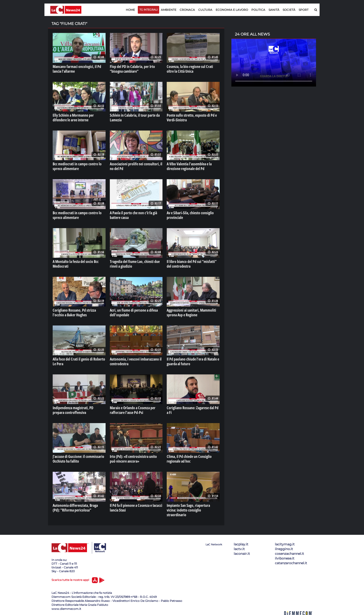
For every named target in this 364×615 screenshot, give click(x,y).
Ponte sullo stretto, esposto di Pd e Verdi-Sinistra (192, 118)
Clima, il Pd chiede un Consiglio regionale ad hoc (189, 459)
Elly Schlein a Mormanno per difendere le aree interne (73, 118)
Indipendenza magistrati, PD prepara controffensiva (73, 410)
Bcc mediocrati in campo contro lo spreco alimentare (77, 166)
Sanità (274, 10)
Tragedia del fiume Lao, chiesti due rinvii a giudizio (135, 264)
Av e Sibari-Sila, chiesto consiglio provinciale (190, 215)
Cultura (205, 10)
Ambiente (169, 10)
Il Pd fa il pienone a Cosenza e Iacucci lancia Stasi (136, 508)
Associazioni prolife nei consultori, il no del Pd (136, 166)
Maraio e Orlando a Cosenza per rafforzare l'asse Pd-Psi (133, 410)
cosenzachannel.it (289, 554)
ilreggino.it (284, 549)
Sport (304, 10)
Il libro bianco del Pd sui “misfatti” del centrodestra (192, 264)
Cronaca (187, 10)
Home (130, 10)
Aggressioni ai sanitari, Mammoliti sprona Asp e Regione (191, 313)
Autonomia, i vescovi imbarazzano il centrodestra (136, 361)
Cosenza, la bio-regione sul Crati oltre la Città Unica (190, 69)
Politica (258, 10)
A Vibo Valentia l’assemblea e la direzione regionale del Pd (189, 166)
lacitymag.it (285, 544)
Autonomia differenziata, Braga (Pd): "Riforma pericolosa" (75, 508)
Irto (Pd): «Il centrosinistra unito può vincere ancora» (133, 459)
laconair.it (242, 554)
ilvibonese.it (285, 558)
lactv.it (239, 549)
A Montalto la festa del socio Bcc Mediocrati (76, 264)
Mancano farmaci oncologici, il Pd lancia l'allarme (77, 69)
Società (289, 10)
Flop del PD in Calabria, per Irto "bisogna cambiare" (132, 69)
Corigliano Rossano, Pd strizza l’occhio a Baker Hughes (74, 313)
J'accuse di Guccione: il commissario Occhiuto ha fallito (78, 459)
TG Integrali (148, 10)
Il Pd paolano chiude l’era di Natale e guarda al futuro (193, 361)
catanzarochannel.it (291, 563)
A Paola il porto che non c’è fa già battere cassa (133, 215)
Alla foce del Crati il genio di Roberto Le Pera (79, 361)
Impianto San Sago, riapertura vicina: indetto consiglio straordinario (188, 510)
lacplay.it (241, 544)
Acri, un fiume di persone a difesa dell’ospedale (134, 313)
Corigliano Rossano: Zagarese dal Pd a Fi (193, 410)
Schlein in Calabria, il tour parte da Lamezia (135, 118)
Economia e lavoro (232, 10)
